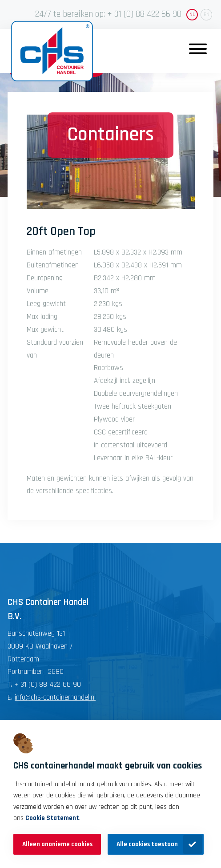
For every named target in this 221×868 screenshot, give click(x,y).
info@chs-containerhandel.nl (55, 697)
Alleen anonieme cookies (57, 844)
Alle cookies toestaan (147, 844)
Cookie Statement (52, 818)
